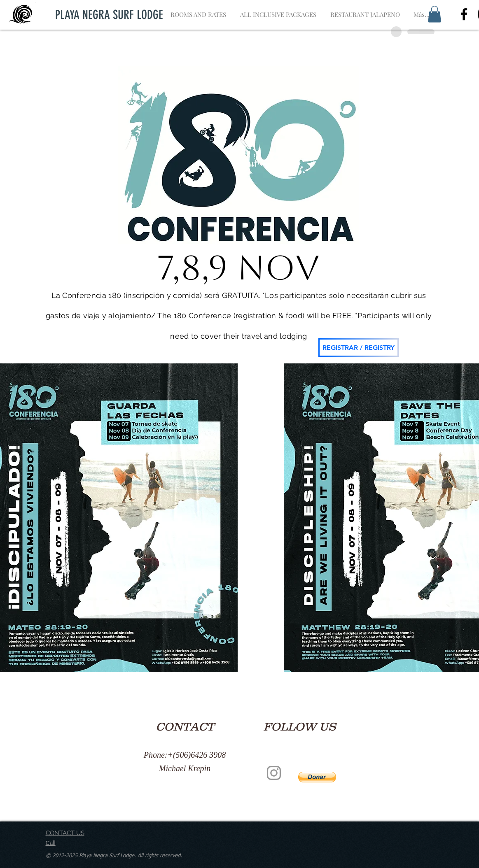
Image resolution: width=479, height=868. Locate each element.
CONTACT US (65, 833)
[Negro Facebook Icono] (464, 14)
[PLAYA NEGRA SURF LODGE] (109, 15)
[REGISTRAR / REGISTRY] (359, 348)
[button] (435, 14)
